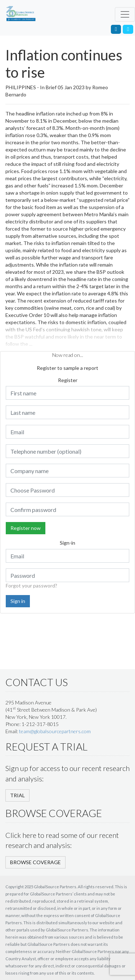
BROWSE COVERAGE (35, 862)
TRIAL (17, 795)
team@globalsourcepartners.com (55, 731)
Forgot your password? (31, 586)
